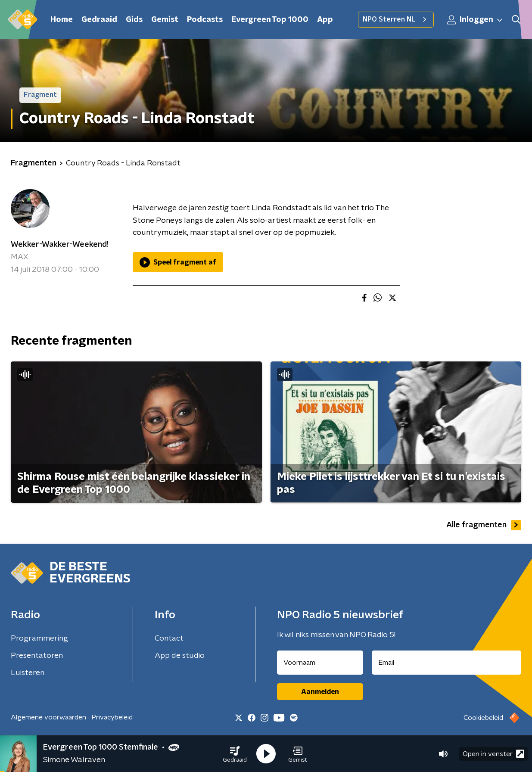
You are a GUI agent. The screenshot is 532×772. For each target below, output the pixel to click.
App (325, 20)
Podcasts (205, 20)
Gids (134, 20)
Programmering (39, 638)
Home (62, 20)
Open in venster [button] (493, 754)
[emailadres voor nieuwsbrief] (446, 663)
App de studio (180, 656)
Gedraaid (99, 20)
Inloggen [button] (475, 20)
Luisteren (28, 673)
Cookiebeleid (483, 718)
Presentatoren (37, 656)
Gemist (165, 20)
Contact (169, 638)
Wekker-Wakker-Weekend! (60, 245)
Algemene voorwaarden (48, 717)
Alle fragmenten (484, 525)
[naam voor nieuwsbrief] (320, 663)
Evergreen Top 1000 (270, 20)
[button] (235, 754)
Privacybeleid (112, 717)
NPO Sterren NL (396, 19)
